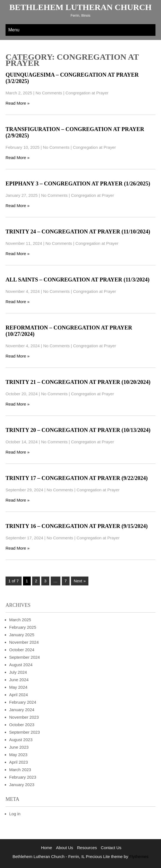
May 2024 (18, 687)
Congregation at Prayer (87, 93)
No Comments (49, 93)
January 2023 (22, 785)
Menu (14, 30)
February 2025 (23, 627)
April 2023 (19, 762)
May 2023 (18, 755)
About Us (65, 848)
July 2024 (18, 672)
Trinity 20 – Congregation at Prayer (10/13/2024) (78, 430)
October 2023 (22, 725)
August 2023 (21, 740)
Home (47, 848)
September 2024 (25, 657)
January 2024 (22, 710)
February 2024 (23, 702)
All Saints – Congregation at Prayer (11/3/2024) (77, 280)
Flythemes (138, 856)
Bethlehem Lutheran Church (80, 7)
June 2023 (19, 747)
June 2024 (19, 680)
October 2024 (22, 650)
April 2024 (19, 695)
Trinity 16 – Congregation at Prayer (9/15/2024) (77, 526)
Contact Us (111, 848)
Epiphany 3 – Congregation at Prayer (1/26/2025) (78, 183)
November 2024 (24, 642)
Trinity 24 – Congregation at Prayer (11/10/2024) (78, 232)
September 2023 (25, 732)
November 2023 (24, 717)
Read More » (18, 103)
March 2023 (20, 770)
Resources (87, 848)
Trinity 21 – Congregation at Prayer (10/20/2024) (78, 382)
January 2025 (22, 635)
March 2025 (20, 620)
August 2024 (21, 665)
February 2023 (23, 777)
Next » (80, 581)
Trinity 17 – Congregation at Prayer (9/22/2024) (77, 478)
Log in (15, 814)
